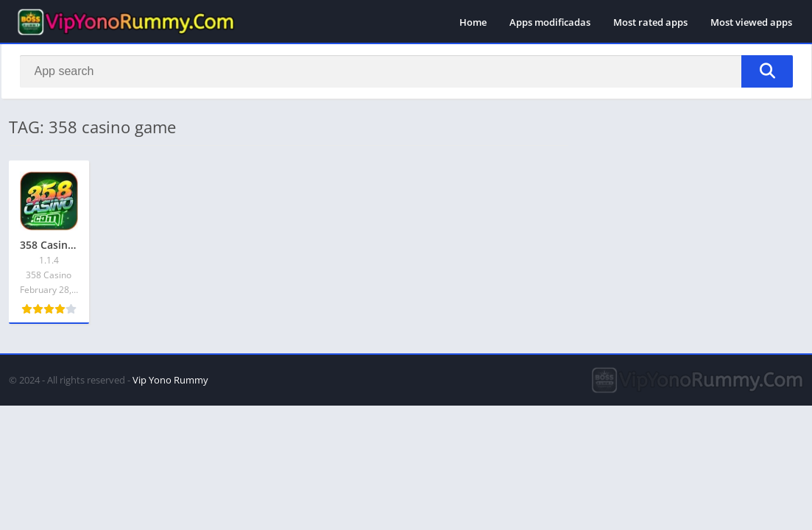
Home (473, 22)
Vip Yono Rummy (170, 380)
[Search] (406, 71)
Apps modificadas (550, 22)
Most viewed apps (751, 22)
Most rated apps (650, 22)
